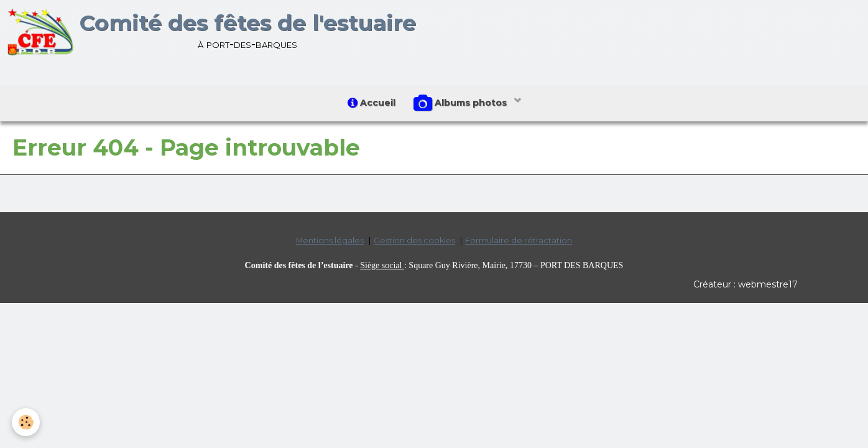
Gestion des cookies (414, 241)
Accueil (372, 103)
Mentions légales (330, 241)
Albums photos (462, 103)
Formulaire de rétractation (519, 241)
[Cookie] (26, 422)
